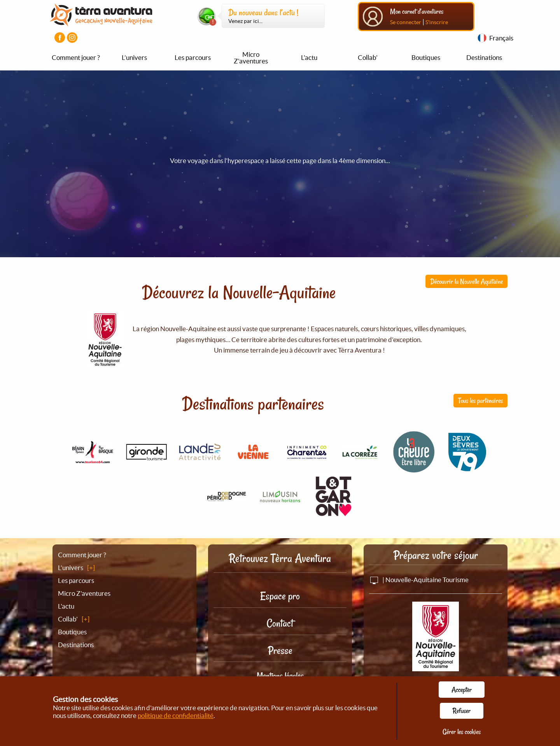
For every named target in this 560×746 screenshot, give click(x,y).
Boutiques (426, 57)
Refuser (462, 711)
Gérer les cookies (462, 732)
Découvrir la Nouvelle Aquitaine (466, 281)
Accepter (462, 690)
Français (501, 38)
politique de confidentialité (176, 715)
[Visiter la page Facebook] (60, 38)
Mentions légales (280, 676)
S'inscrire (437, 22)
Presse (280, 650)
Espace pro (280, 596)
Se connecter (406, 22)
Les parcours (193, 57)
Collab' (368, 57)
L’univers (134, 57)
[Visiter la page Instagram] (72, 38)
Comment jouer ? (76, 57)
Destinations (484, 57)
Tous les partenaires (480, 400)
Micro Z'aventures (251, 58)
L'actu (309, 57)
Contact (280, 623)
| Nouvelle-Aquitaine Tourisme (419, 580)
